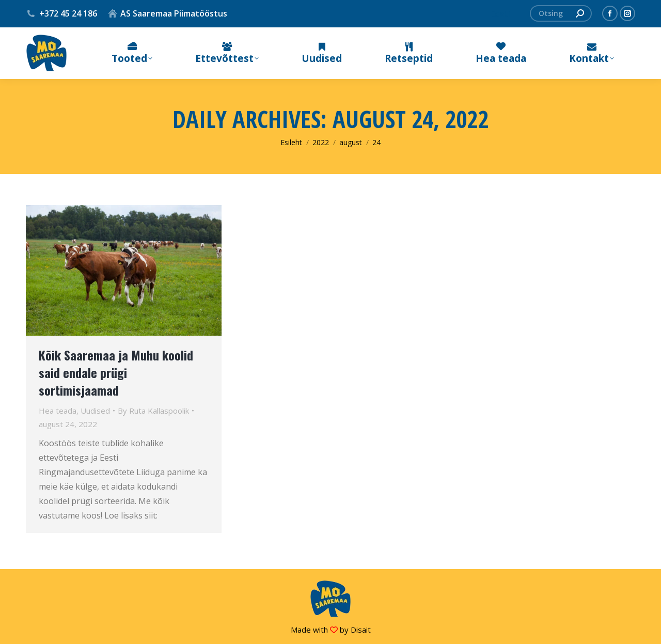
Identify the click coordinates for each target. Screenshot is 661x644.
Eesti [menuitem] (500, 14)
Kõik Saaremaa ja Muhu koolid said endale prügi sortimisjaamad (116, 372)
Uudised (95, 411)
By (153, 411)
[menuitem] (500, 14)
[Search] (561, 13)
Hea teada (58, 411)
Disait (361, 630)
